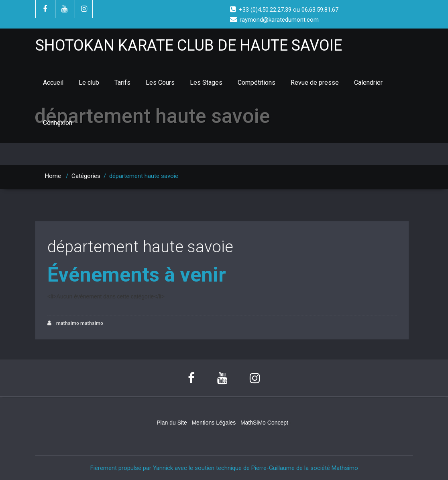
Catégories (86, 176)
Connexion (58, 123)
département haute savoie (140, 247)
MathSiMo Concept (264, 423)
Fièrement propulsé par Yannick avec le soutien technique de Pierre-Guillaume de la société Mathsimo (224, 468)
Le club (89, 83)
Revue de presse (315, 83)
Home (53, 176)
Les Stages (206, 83)
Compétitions (257, 83)
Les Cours (160, 83)
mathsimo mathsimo (75, 323)
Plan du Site (172, 423)
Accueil (53, 83)
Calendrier (368, 83)
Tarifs (122, 83)
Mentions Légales (214, 423)
